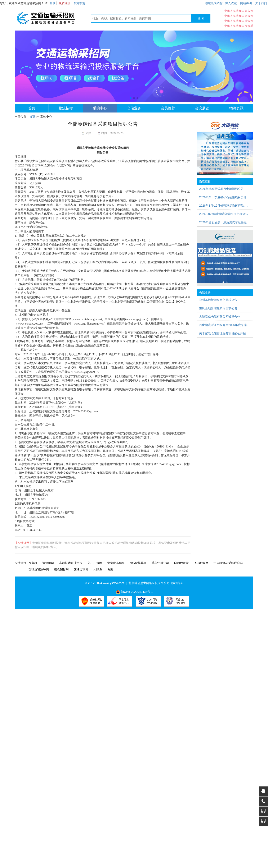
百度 (110, 569)
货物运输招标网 (39, 569)
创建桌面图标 (214, 3)
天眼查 (98, 569)
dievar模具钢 (138, 563)
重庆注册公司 (160, 563)
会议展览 (202, 108)
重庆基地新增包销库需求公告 (218, 308)
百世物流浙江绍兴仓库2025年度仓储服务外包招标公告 (225, 325)
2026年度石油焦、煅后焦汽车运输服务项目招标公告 (225, 222)
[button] (131, 98)
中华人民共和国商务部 (239, 11)
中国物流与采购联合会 (228, 563)
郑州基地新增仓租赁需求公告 (218, 300)
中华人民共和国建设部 (239, 21)
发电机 (33, 563)
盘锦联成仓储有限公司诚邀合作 (220, 317)
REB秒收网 (201, 563)
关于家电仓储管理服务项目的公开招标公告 (225, 333)
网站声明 (246, 3)
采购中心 (100, 108)
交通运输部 (81, 569)
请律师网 (48, 563)
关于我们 (261, 3)
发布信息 (80, 3)
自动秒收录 (181, 563)
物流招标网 (61, 569)
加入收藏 (231, 3)
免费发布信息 (116, 563)
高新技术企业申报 (71, 563)
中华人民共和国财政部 (239, 16)
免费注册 (65, 3)
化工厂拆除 (95, 563)
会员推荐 (168, 108)
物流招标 (66, 108)
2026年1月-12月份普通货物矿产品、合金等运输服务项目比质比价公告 (225, 206)
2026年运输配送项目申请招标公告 (221, 189)
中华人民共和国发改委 (239, 26)
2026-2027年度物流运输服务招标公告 (224, 214)
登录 (53, 3)
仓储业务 (134, 108)
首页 (32, 108)
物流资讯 (236, 108)
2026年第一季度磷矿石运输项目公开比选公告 (225, 197)
